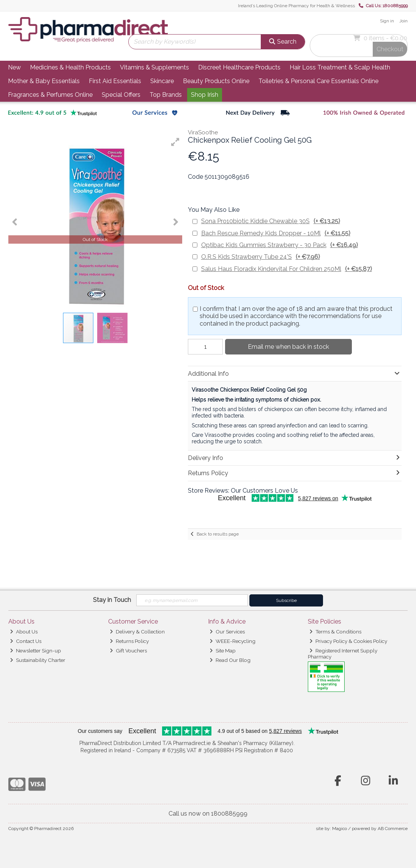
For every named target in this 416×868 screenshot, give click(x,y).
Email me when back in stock (288, 347)
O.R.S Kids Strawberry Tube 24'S (261, 257)
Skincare (162, 81)
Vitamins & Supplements (154, 67)
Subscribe (286, 600)
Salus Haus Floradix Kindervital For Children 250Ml (287, 269)
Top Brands (166, 95)
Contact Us (26, 641)
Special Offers (121, 95)
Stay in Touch (112, 600)
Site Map (223, 651)
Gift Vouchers (128, 651)
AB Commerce (393, 829)
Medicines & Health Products (70, 67)
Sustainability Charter (38, 660)
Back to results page (218, 534)
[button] (175, 142)
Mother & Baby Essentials (44, 81)
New (14, 67)
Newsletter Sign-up (35, 651)
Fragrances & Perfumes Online (50, 95)
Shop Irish (205, 95)
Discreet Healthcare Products (239, 67)
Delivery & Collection (137, 632)
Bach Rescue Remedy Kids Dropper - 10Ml (276, 233)
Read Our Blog (230, 660)
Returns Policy (129, 641)
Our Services (227, 632)
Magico (340, 829)
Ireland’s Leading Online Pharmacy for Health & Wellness (296, 6)
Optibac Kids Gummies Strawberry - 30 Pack (280, 245)
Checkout (390, 49)
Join (403, 21)
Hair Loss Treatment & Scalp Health (340, 67)
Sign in (387, 21)
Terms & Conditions (335, 632)
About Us (24, 632)
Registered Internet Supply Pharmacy (343, 654)
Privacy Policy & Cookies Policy (348, 641)
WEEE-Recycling (232, 641)
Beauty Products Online (216, 81)
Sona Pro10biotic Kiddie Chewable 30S (271, 221)
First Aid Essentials (115, 81)
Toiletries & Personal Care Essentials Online (318, 81)
